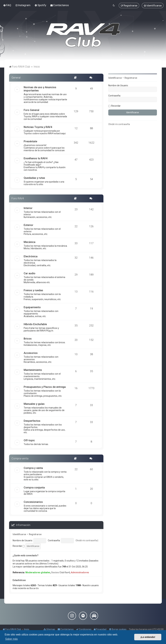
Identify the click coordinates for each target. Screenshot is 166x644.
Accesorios (31, 353)
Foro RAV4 (18, 198)
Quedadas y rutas (34, 178)
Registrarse (35, 534)
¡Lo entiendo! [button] (148, 637)
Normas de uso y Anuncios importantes (40, 89)
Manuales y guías (34, 404)
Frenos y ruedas (33, 290)
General (16, 78)
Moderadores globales (38, 572)
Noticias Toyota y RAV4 (38, 127)
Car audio (30, 273)
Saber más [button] (11, 639)
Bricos (28, 339)
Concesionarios (33, 502)
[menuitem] (7, 5)
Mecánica (30, 242)
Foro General (31, 110)
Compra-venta (20, 458)
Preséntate (30, 141)
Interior (28, 208)
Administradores (80, 572)
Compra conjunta (34, 487)
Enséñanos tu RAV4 (36, 158)
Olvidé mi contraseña (86, 540)
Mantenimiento (33, 370)
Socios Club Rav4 (60, 572)
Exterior (28, 225)
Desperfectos (32, 421)
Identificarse (19, 534)
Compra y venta (33, 468)
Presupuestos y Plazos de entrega (45, 387)
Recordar (19, 546)
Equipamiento (32, 307)
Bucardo (34, 588)
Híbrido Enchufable (35, 324)
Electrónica (31, 256)
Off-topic (29, 440)
